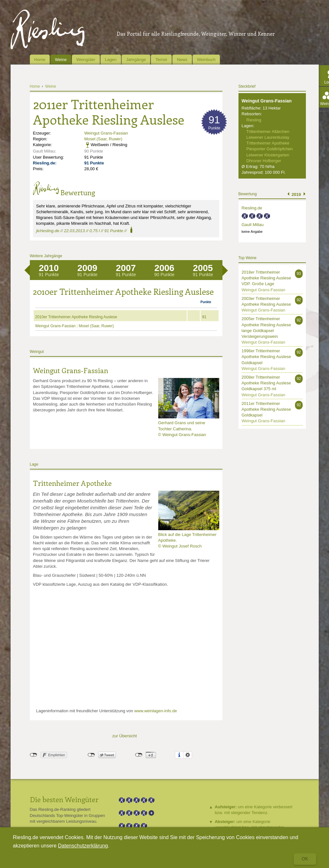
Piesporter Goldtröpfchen (270, 149)
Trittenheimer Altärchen (268, 132)
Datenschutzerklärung (83, 846)
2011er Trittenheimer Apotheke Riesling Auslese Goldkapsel (266, 409)
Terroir (161, 60)
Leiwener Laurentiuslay (268, 137)
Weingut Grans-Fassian (106, 133)
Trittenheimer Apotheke (72, 483)
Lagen (111, 60)
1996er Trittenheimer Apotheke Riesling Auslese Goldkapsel (266, 357)
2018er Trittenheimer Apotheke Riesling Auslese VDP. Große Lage (266, 278)
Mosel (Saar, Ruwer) (103, 139)
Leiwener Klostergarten (268, 155)
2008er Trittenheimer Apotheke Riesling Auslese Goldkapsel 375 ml (266, 383)
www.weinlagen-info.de (156, 711)
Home (40, 60)
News (182, 60)
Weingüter (86, 60)
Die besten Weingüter (64, 799)
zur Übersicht (125, 736)
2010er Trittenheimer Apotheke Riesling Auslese (76, 317)
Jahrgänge (136, 60)
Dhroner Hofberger (264, 161)
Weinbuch (206, 60)
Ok (305, 859)
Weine (61, 60)
